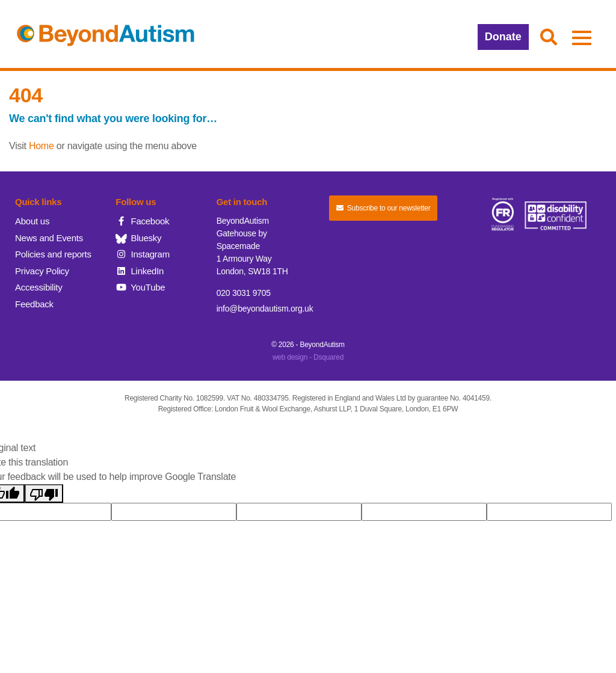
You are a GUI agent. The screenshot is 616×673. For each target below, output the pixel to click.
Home (42, 146)
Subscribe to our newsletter (383, 208)
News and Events (49, 238)
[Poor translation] (44, 493)
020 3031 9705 (244, 293)
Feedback (34, 304)
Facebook (142, 221)
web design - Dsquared (308, 357)
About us (32, 221)
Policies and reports (53, 254)
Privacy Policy (42, 271)
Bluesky (138, 238)
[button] (549, 38)
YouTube (140, 287)
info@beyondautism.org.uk (265, 309)
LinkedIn (140, 271)
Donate (503, 37)
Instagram (143, 254)
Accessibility (38, 287)
